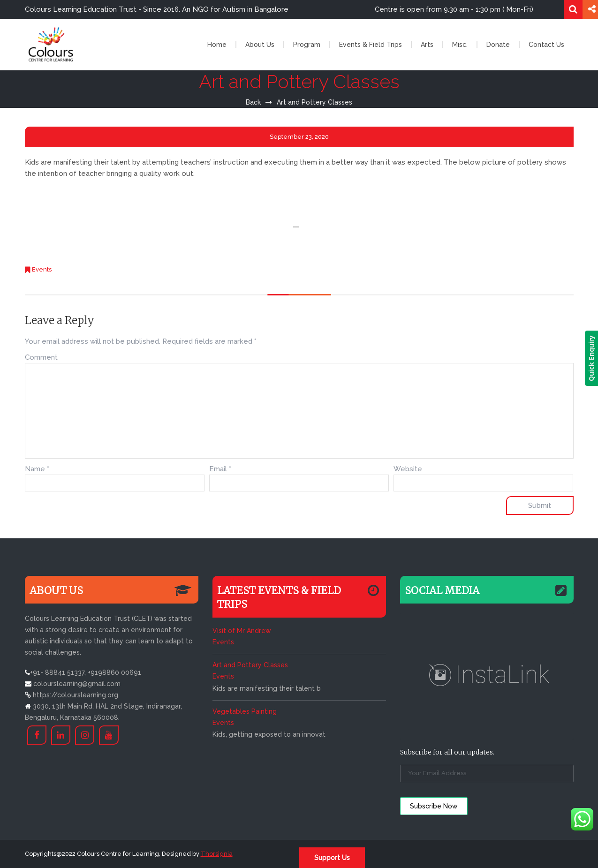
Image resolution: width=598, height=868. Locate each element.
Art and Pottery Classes (250, 665)
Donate (498, 45)
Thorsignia (217, 854)
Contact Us (546, 45)
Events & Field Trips (371, 45)
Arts (427, 45)
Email (220, 469)
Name (37, 469)
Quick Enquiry (591, 358)
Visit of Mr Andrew (242, 631)
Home (217, 45)
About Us (260, 45)
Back (253, 102)
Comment (41, 357)
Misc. (460, 45)
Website (408, 469)
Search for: (573, 9)
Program (307, 45)
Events (42, 269)
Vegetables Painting (245, 711)
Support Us (332, 858)
